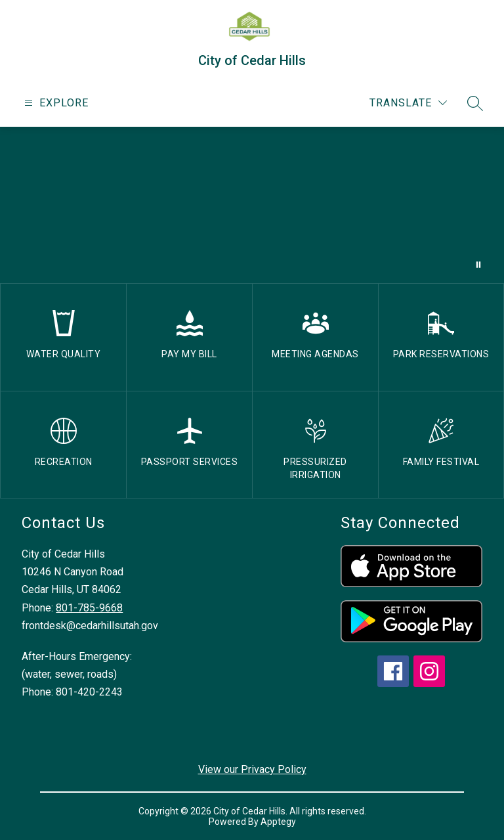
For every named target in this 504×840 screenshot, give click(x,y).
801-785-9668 (89, 608)
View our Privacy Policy (252, 769)
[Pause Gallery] (478, 265)
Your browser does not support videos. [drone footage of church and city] (252, 205)
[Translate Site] (408, 103)
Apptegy (278, 822)
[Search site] (475, 103)
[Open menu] (55, 103)
